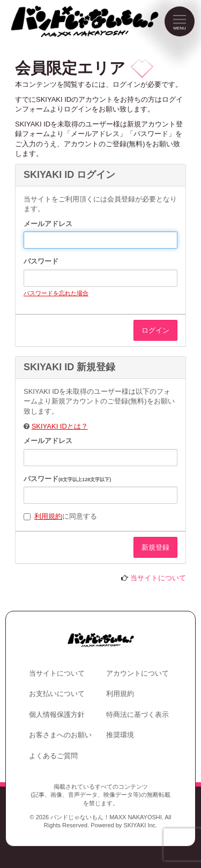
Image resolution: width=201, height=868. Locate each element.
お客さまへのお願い (60, 735)
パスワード (41, 261)
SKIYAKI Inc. (140, 825)
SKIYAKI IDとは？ (60, 426)
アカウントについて (137, 673)
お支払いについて (57, 694)
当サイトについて (158, 578)
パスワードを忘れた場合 (56, 293)
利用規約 (48, 516)
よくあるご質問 (53, 756)
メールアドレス (48, 224)
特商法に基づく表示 (137, 714)
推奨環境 (120, 735)
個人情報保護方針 (57, 714)
